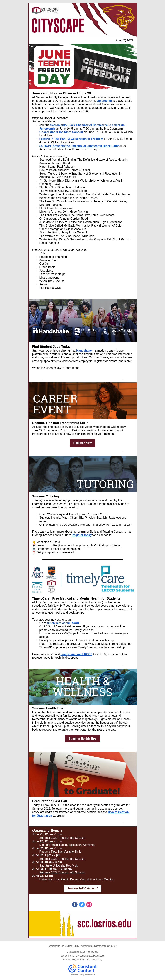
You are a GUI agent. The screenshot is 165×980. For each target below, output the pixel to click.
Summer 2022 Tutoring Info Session (62, 838)
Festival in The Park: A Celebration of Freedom (71, 139)
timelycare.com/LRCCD (63, 623)
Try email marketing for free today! (82, 975)
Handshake (84, 351)
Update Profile (67, 956)
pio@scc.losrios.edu (81, 960)
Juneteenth (104, 101)
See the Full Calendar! (82, 889)
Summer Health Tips (82, 739)
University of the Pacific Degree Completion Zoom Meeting (77, 879)
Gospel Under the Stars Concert (61, 132)
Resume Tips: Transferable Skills (60, 852)
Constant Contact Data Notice (90, 956)
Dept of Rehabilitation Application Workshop (67, 845)
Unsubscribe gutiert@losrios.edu (83, 952)
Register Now (82, 443)
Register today (82, 535)
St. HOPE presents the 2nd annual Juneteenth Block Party (79, 146)
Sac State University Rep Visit (58, 866)
